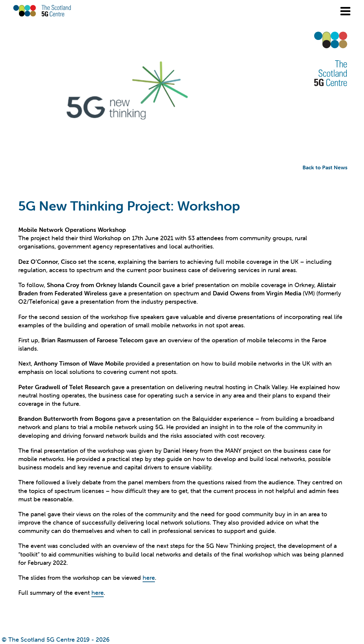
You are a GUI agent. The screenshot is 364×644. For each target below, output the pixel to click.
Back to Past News (325, 167)
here (149, 578)
